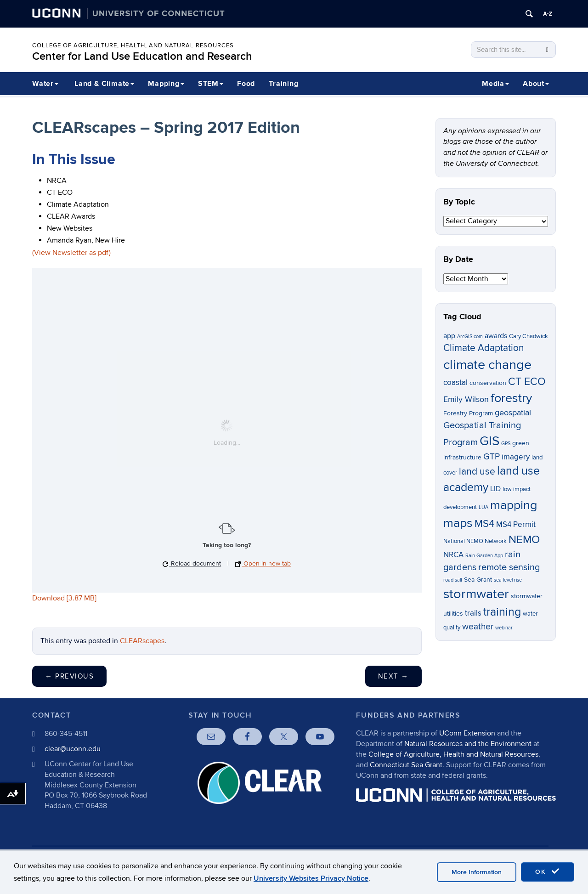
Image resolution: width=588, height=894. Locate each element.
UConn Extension (467, 733)
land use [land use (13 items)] (477, 472)
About (536, 84)
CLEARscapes (142, 641)
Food (246, 84)
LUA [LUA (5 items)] (483, 507)
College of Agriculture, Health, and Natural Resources (133, 45)
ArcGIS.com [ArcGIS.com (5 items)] (470, 337)
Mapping (166, 84)
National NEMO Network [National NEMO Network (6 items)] (475, 541)
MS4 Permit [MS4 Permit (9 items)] (516, 525)
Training (283, 84)
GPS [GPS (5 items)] (506, 444)
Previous (69, 676)
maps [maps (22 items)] (458, 523)
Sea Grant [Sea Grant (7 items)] (478, 580)
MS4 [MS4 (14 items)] (484, 524)
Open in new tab (263, 563)
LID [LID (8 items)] (495, 489)
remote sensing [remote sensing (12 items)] (509, 567)
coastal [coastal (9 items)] (455, 383)
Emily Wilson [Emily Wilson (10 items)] (466, 399)
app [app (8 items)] (449, 336)
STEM (211, 84)
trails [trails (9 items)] (473, 613)
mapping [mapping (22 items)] (514, 505)
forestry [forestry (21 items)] (511, 398)
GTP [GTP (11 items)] (492, 457)
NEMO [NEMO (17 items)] (524, 540)
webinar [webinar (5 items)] (504, 628)
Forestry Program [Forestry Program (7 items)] (468, 413)
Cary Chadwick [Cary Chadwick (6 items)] (529, 337)
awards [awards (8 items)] (496, 336)
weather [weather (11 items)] (478, 627)
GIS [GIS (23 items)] (489, 441)
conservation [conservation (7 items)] (488, 383)
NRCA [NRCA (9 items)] (453, 555)
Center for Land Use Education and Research (142, 56)
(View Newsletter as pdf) (71, 253)
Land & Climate (104, 84)
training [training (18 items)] (502, 612)
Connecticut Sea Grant (406, 765)
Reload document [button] (192, 563)
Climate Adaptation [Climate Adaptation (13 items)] (484, 348)
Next (393, 676)
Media (495, 84)
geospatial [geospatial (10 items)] (513, 413)
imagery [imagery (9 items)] (516, 457)
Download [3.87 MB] (64, 598)
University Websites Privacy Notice (311, 878)
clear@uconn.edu (73, 749)
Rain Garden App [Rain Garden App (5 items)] (484, 556)
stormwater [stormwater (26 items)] (476, 594)
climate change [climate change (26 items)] (487, 365)
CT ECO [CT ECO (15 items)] (527, 382)
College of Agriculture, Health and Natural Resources (453, 754)
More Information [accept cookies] (477, 872)
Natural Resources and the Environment (468, 744)
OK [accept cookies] (548, 871)
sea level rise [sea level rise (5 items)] (508, 580)
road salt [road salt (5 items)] (453, 580)
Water (45, 84)
